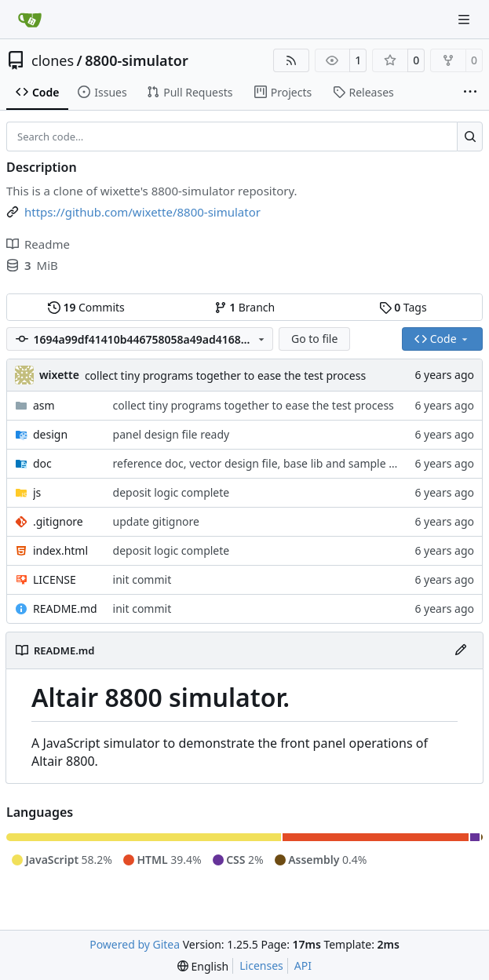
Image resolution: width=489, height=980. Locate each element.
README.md (65, 608)
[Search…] (470, 137)
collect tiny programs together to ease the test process (225, 375)
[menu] (203, 966)
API (303, 965)
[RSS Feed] (291, 60)
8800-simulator (137, 60)
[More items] (470, 93)
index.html (60, 550)
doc (42, 463)
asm (44, 405)
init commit (142, 579)
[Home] (30, 20)
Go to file (314, 339)
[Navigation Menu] (465, 19)
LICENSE (55, 579)
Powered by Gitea (135, 944)
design (50, 434)
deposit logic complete (172, 492)
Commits (86, 307)
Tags (403, 307)
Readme (38, 244)
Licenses (261, 965)
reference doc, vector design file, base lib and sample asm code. (277, 463)
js (37, 492)
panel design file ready (172, 434)
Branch (245, 307)
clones (53, 60)
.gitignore (58, 521)
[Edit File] (461, 650)
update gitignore (156, 521)
